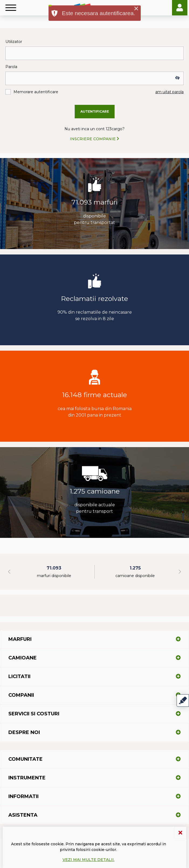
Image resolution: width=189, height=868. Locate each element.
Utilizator (14, 42)
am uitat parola (169, 92)
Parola (11, 67)
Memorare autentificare (36, 92)
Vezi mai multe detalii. (89, 860)
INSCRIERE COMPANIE (94, 139)
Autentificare (95, 111)
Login (180, 8)
